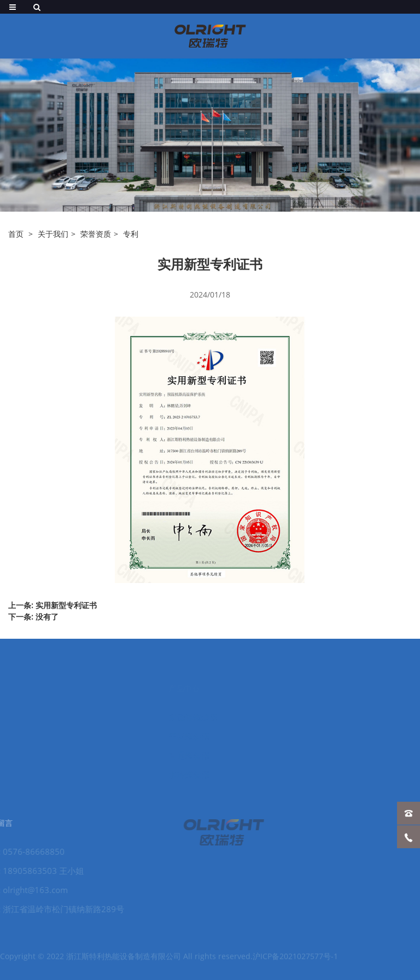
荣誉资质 (96, 234)
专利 (131, 234)
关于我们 (53, 234)
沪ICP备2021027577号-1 (295, 961)
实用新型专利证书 (66, 605)
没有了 (47, 617)
